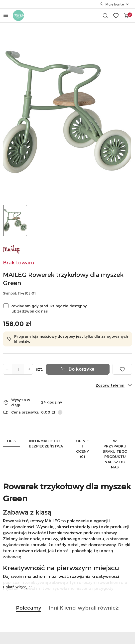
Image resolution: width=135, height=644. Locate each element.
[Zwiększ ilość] (29, 369)
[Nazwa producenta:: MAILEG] (12, 249)
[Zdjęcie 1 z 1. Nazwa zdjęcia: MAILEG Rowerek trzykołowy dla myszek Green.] (15, 221)
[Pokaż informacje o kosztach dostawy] (60, 412)
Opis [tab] (11, 441)
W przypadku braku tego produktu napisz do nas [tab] (115, 454)
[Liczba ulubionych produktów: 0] (116, 15)
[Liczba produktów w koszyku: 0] (126, 15)
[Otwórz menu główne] (6, 15)
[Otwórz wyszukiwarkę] (105, 15)
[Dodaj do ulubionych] (122, 369)
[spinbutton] (18, 369)
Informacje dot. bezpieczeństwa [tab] (46, 443)
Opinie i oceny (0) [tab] (83, 449)
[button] (29, 610)
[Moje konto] (114, 4)
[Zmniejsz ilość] (7, 369)
